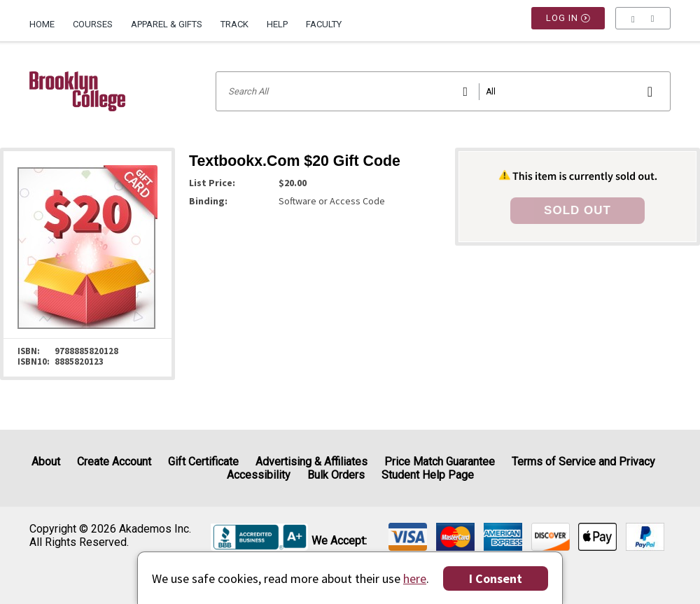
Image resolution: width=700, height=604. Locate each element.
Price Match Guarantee (440, 462)
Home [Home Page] (42, 24)
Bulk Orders (336, 475)
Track (234, 24)
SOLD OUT (577, 210)
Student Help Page (428, 475)
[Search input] (443, 91)
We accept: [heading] (339, 541)
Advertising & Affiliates (311, 462)
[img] (408, 537)
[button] (643, 24)
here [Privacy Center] (415, 578)
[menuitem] (47, 19)
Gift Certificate (203, 462)
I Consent (496, 578)
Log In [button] (568, 24)
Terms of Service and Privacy (583, 462)
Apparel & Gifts (167, 24)
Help (277, 24)
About (46, 462)
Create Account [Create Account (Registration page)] (114, 462)
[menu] (643, 24)
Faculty (324, 24)
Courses (93, 24)
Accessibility (259, 475)
